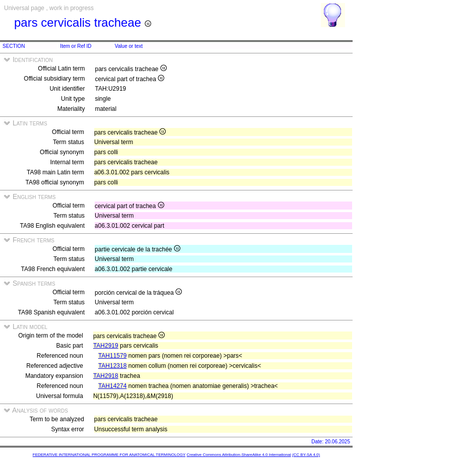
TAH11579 (112, 356)
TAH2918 (106, 376)
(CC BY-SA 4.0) (306, 455)
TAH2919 (106, 346)
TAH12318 (112, 366)
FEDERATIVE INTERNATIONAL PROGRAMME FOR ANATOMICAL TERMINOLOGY (109, 455)
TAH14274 (112, 386)
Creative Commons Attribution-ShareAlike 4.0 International (239, 455)
